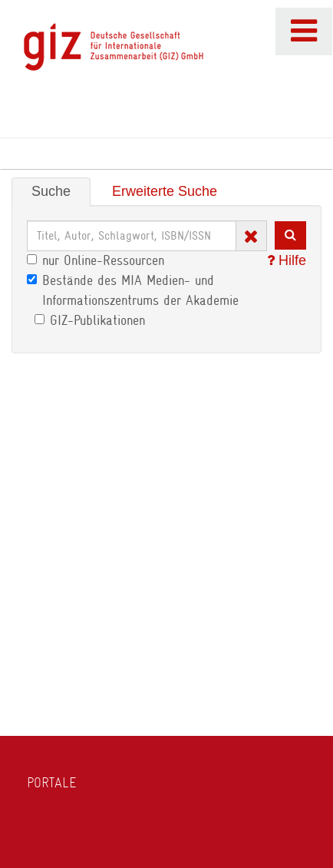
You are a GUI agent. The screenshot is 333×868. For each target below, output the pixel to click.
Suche (51, 191)
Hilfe (287, 260)
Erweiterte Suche (165, 191)
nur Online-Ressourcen (96, 260)
